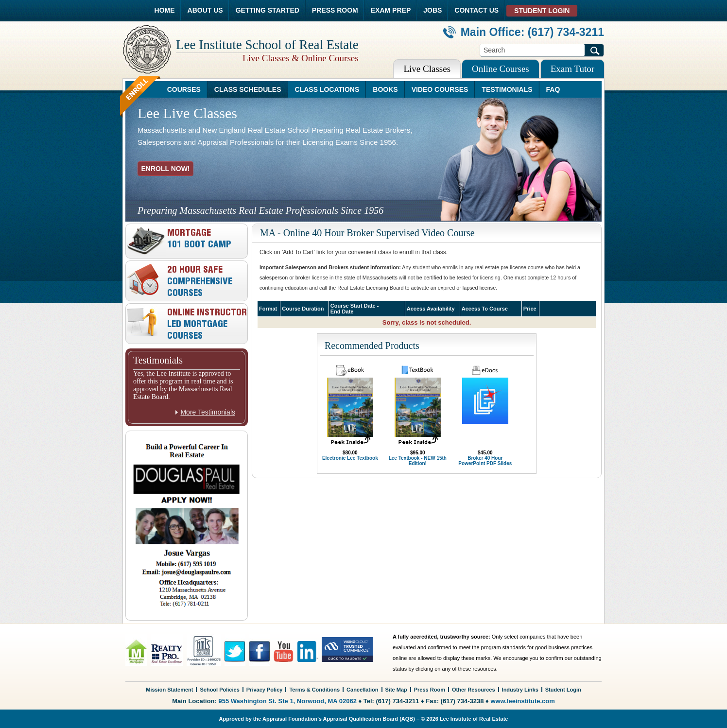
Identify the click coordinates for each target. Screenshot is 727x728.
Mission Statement (169, 690)
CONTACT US (476, 10)
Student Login (563, 690)
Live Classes (427, 69)
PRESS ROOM (335, 10)
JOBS (433, 10)
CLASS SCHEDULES (248, 89)
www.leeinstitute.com (522, 701)
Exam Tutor (572, 69)
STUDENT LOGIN (542, 11)
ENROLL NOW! (165, 169)
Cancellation (362, 690)
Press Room (430, 690)
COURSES (184, 89)
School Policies (219, 690)
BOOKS (385, 89)
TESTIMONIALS (507, 89)
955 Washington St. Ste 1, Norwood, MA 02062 (288, 701)
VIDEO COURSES (440, 89)
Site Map (396, 690)
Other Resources (474, 690)
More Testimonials (208, 412)
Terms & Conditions (314, 690)
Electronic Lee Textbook (350, 458)
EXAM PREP (391, 10)
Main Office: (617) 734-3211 (524, 32)
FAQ (553, 89)
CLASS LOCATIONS (327, 89)
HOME (165, 10)
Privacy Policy (265, 690)
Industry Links (520, 690)
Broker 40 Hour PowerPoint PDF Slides (485, 461)
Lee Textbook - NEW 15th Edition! (418, 461)
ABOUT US (205, 10)
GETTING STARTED (268, 10)
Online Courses (501, 69)
